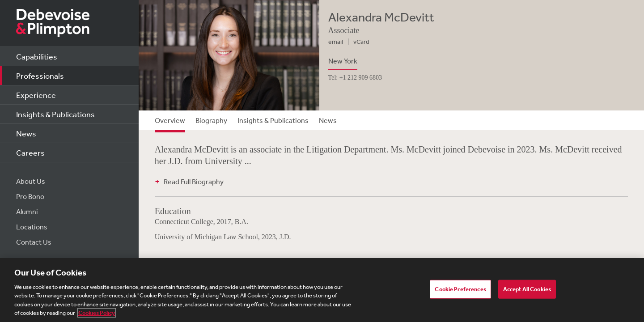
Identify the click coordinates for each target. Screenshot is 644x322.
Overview (170, 120)
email (336, 42)
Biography (211, 120)
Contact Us (34, 242)
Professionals (40, 76)
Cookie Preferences (460, 289)
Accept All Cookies (527, 289)
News (26, 133)
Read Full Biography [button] (194, 182)
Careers (30, 153)
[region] (322, 290)
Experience (36, 95)
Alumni (27, 212)
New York (343, 61)
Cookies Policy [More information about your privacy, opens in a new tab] (97, 313)
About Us (31, 181)
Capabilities (37, 56)
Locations (32, 227)
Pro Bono (30, 196)
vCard (361, 42)
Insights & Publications (55, 114)
